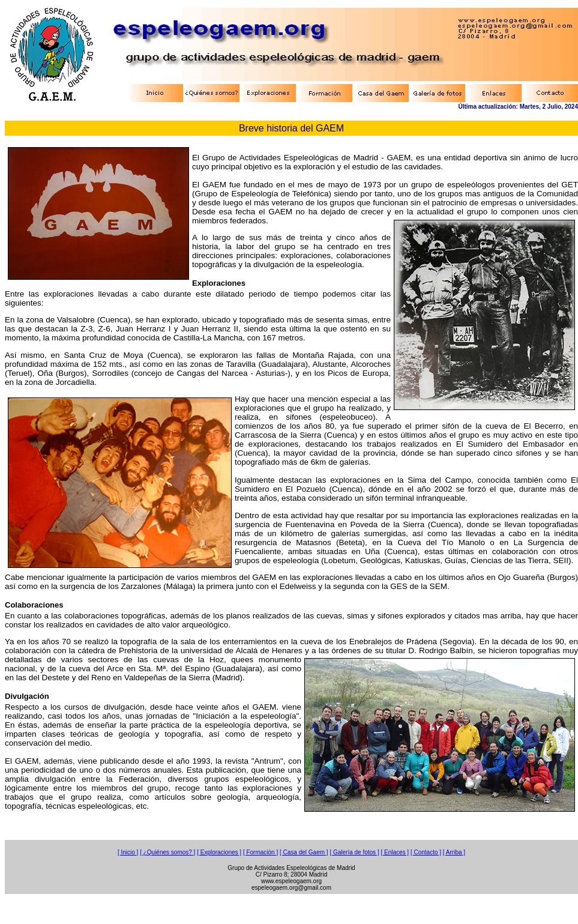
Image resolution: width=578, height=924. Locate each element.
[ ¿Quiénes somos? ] (167, 852)
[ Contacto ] (426, 852)
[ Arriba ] (454, 852)
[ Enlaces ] (395, 852)
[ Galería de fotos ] (354, 852)
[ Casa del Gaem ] (304, 852)
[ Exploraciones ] (219, 852)
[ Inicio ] (128, 852)
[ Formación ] (260, 852)
